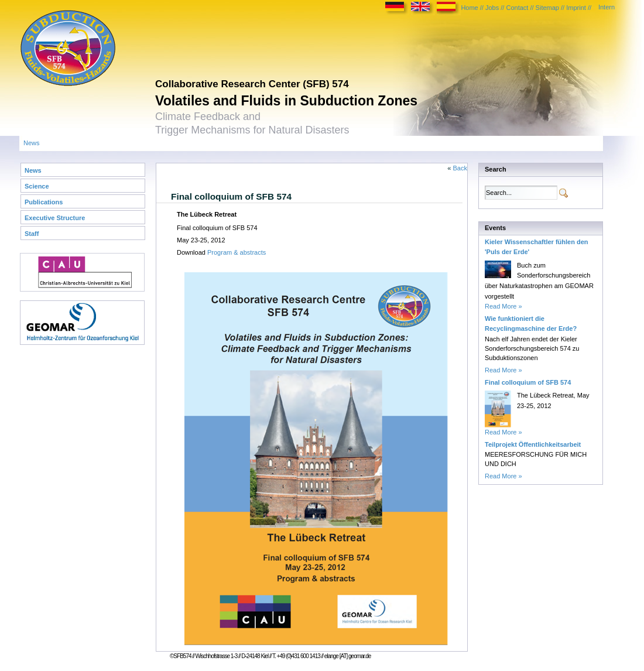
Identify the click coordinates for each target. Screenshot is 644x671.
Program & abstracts (237, 252)
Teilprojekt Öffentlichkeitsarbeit (533, 444)
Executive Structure (55, 218)
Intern (607, 7)
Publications (44, 202)
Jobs (492, 8)
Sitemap (547, 8)
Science (37, 186)
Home (469, 8)
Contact (517, 8)
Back (460, 168)
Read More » (503, 306)
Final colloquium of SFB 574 (528, 382)
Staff (32, 234)
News (32, 143)
